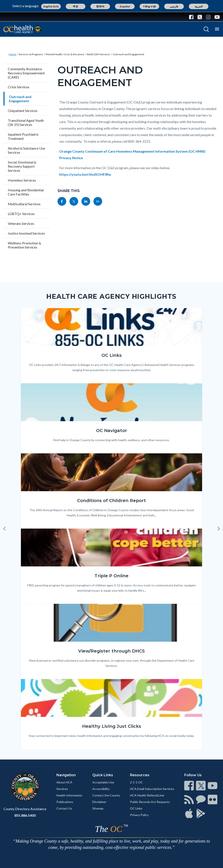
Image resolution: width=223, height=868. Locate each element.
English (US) (51, 6)
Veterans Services (21, 223)
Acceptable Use (103, 782)
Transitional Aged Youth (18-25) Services (26, 122)
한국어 (100, 6)
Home (12, 54)
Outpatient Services (23, 111)
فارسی (174, 6)
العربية (199, 6)
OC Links (136, 808)
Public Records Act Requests (150, 802)
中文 (76, 6)
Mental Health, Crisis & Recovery (65, 54)
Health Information (69, 795)
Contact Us (64, 808)
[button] (4, 529)
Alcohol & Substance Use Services (26, 150)
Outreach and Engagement (128, 54)
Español (125, 6)
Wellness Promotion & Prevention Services (24, 245)
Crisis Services (19, 87)
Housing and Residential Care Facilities (26, 192)
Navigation (66, 775)
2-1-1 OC (136, 782)
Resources (140, 775)
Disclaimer (99, 802)
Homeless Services (22, 180)
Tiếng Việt (150, 6)
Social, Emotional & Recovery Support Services (22, 166)
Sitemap (98, 808)
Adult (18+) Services (98, 54)
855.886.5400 (25, 815)
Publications (65, 802)
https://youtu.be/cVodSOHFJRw (85, 174)
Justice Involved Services (26, 233)
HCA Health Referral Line (147, 795)
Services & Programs (31, 54)
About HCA (64, 782)
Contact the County (106, 795)
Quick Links (103, 775)
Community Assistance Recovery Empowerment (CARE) (26, 73)
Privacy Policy (139, 815)
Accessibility (101, 789)
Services (62, 789)
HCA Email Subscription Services (152, 789)
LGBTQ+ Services (21, 214)
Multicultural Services (24, 204)
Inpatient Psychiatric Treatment (23, 136)
